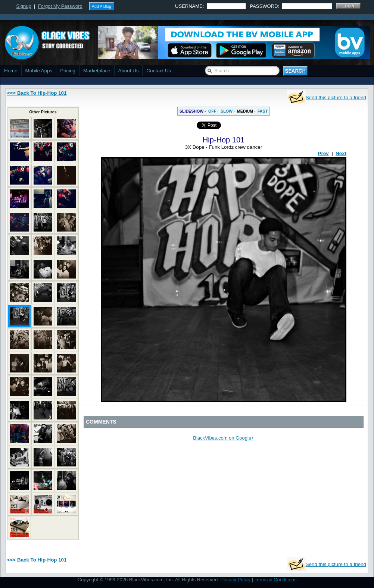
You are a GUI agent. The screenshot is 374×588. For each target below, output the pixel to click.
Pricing (68, 71)
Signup (24, 6)
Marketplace (97, 71)
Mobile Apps (39, 71)
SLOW (227, 111)
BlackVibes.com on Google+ (223, 438)
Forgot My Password (60, 6)
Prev (323, 153)
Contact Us (159, 71)
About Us (129, 71)
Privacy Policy (235, 580)
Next (341, 153)
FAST (263, 111)
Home (11, 71)
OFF (212, 111)
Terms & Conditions (276, 580)
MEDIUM (245, 111)
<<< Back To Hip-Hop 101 (37, 93)
